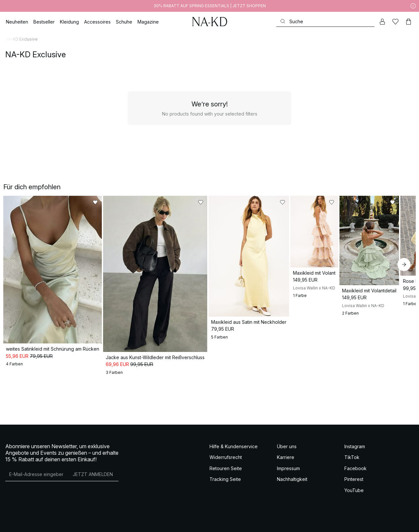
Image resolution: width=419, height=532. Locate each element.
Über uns (287, 451)
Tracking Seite (225, 484)
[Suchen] (325, 21)
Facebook (355, 473)
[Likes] (395, 22)
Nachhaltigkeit (292, 484)
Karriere (286, 462)
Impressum (288, 473)
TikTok (352, 462)
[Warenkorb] (409, 22)
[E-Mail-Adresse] (36, 479)
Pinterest (354, 484)
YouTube (354, 495)
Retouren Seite (226, 473)
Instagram (355, 451)
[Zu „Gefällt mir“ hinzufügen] (99, 202)
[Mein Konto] (382, 22)
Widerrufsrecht (226, 462)
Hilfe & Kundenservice (234, 451)
